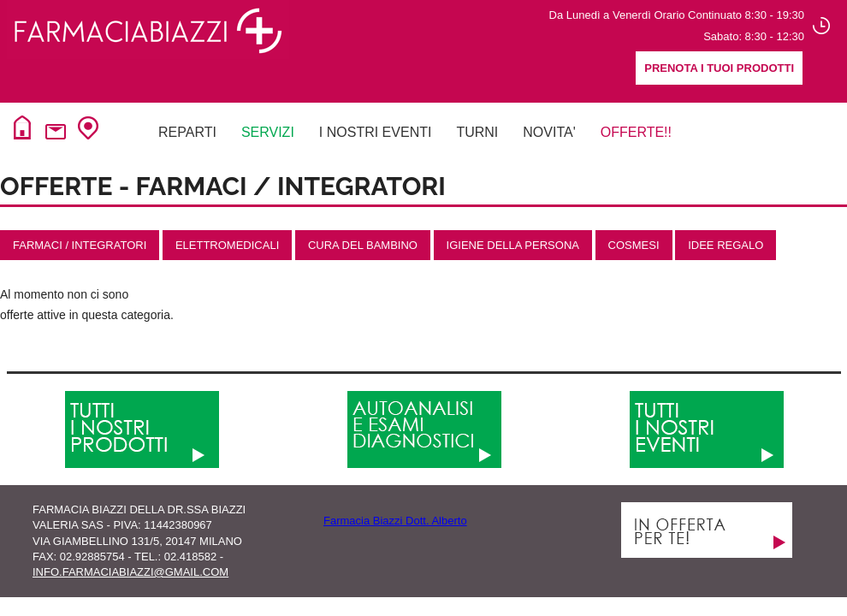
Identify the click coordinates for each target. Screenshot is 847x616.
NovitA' (549, 132)
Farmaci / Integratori (80, 245)
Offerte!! (636, 132)
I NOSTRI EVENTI (376, 132)
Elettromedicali (227, 245)
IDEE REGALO (726, 245)
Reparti (187, 132)
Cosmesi (634, 245)
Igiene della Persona (513, 245)
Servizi (268, 132)
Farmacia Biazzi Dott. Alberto (395, 521)
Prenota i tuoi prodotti (719, 68)
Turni (477, 132)
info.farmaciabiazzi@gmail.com (130, 572)
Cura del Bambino (363, 245)
